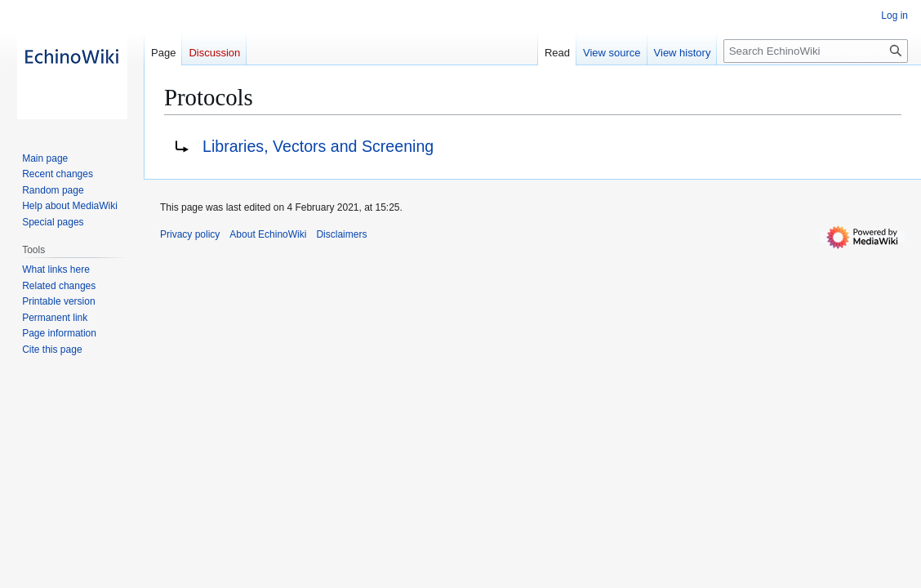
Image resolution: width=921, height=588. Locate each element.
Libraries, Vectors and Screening (318, 146)
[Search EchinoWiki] (816, 51)
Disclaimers (341, 234)
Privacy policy (190, 234)
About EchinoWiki (268, 234)
